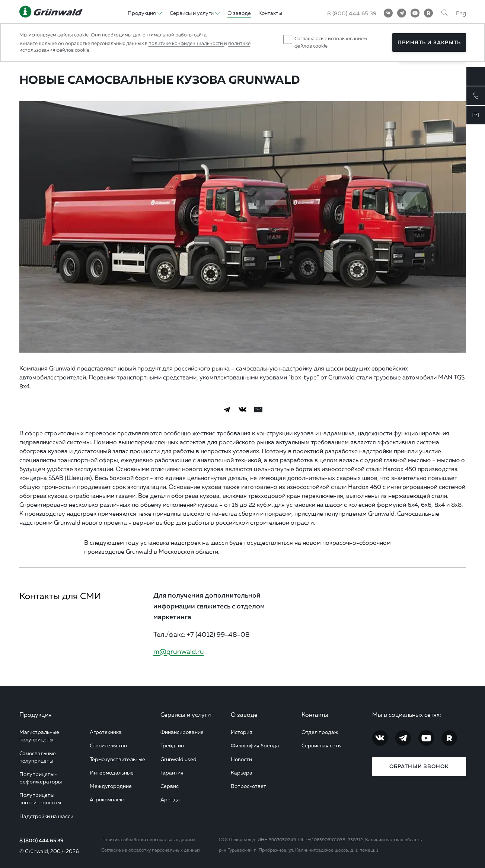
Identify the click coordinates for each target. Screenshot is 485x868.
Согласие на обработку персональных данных (151, 850)
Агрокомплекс (107, 799)
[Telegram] (402, 13)
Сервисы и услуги (186, 715)
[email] (258, 410)
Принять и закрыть (429, 42)
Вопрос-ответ (248, 786)
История (242, 732)
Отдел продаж (320, 732)
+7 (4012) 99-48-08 (218, 634)
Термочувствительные (117, 759)
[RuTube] (428, 13)
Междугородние (111, 786)
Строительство (108, 745)
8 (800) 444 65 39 (42, 840)
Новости (241, 759)
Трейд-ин (172, 745)
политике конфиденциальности (186, 43)
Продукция (36, 715)
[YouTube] (415, 13)
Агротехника (106, 732)
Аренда (170, 799)
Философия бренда (255, 745)
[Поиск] (444, 13)
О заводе (244, 715)
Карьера (242, 772)
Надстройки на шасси (46, 816)
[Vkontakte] (388, 13)
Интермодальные (112, 772)
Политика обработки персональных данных (148, 840)
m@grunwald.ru (179, 651)
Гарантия (172, 772)
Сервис (170, 786)
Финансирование (182, 732)
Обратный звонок (419, 766)
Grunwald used (178, 759)
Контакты (315, 715)
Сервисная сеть (321, 745)
